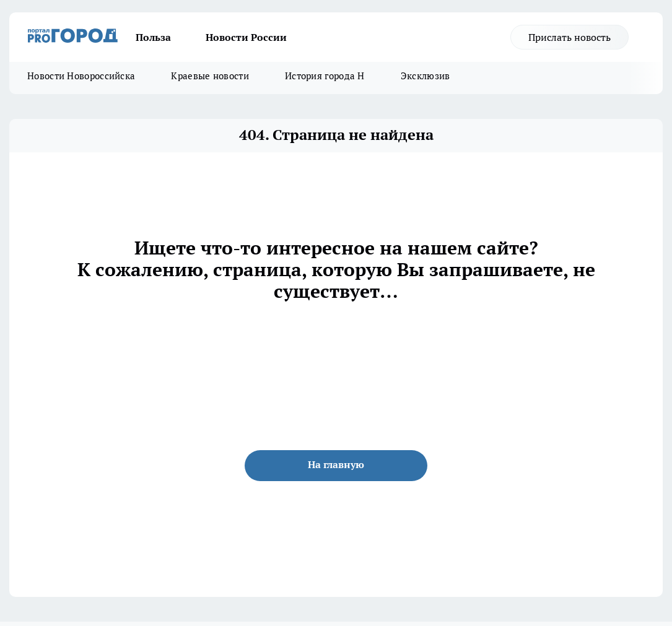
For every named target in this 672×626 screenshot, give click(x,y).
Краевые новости (210, 76)
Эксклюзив (425, 76)
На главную (336, 464)
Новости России (246, 37)
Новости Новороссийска (81, 76)
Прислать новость (569, 37)
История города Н (325, 76)
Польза (153, 37)
